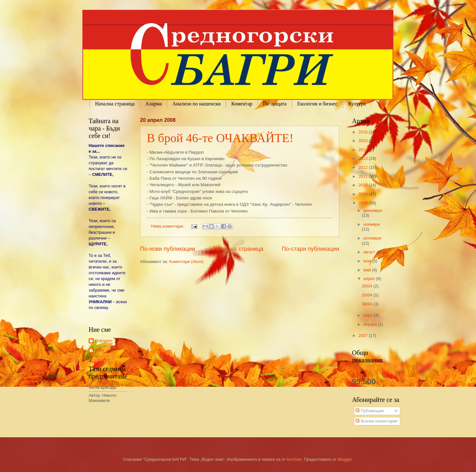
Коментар (242, 104)
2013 (364, 158)
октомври (372, 238)
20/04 (368, 295)
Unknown (104, 341)
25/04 (368, 286)
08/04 (368, 304)
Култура (357, 104)
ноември (371, 224)
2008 (364, 203)
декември (373, 210)
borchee (294, 459)
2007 (364, 336)
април (370, 279)
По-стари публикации (310, 249)
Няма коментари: (168, 226)
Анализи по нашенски (197, 104)
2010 (364, 185)
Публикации (370, 411)
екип (99, 350)
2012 (364, 167)
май (368, 270)
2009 (364, 194)
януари (370, 324)
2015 (364, 141)
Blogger (345, 459)
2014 (364, 150)
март (368, 315)
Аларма (154, 104)
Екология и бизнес (317, 104)
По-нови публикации (167, 249)
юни (368, 261)
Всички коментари (375, 421)
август (370, 252)
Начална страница (115, 104)
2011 (364, 176)
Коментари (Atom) (186, 262)
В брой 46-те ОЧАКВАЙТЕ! (220, 138)
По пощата (275, 104)
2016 (364, 132)
